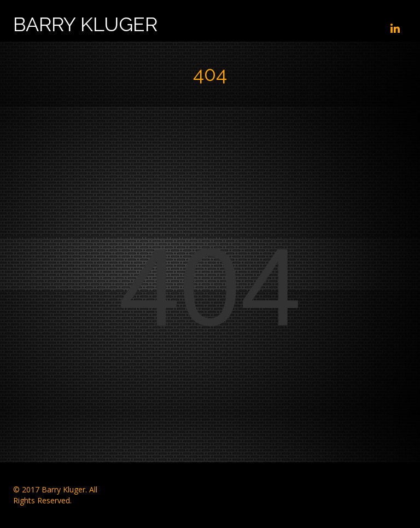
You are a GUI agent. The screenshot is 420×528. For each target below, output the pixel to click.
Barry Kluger (85, 25)
